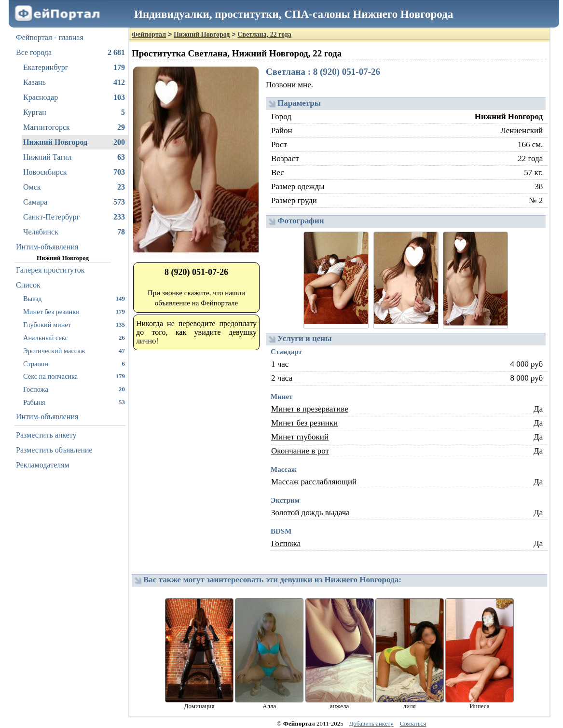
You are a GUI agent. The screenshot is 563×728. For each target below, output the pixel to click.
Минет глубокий (300, 437)
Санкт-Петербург (74, 217)
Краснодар (74, 97)
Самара (74, 202)
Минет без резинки (74, 311)
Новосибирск (74, 172)
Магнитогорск (74, 127)
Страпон (74, 364)
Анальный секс (74, 337)
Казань (74, 82)
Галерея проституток (50, 270)
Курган (74, 112)
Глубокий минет (74, 324)
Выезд (74, 298)
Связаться (413, 723)
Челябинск (74, 232)
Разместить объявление (54, 450)
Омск (74, 187)
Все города (70, 53)
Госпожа (74, 389)
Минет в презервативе (310, 409)
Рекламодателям (43, 465)
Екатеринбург (74, 68)
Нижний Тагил (74, 157)
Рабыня (74, 402)
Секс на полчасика (74, 376)
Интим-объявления (47, 247)
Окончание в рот (300, 451)
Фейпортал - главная (50, 37)
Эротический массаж (74, 350)
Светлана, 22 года (264, 34)
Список (28, 285)
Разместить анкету (46, 435)
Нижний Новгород (74, 142)
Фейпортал (149, 34)
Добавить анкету (371, 723)
